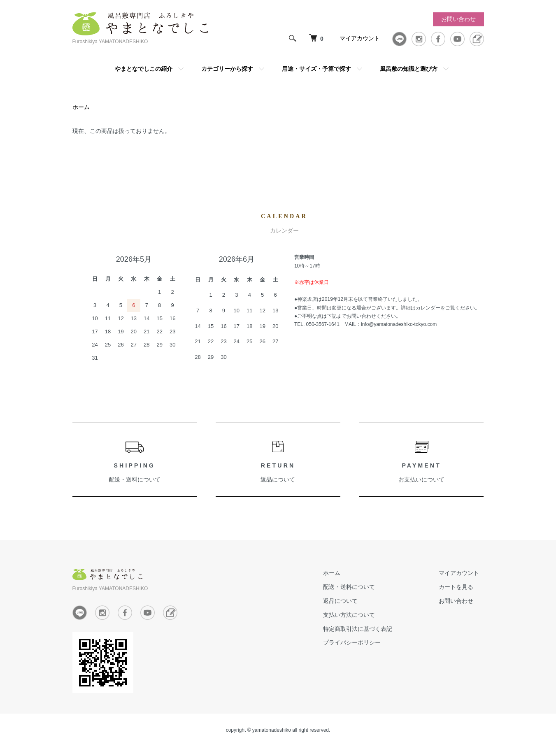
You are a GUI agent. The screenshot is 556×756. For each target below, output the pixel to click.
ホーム (81, 108)
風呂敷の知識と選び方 (409, 69)
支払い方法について (363, 616)
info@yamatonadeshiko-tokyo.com (399, 326)
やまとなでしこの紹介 (144, 69)
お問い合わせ (458, 19)
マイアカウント (360, 38)
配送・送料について (135, 481)
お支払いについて (421, 481)
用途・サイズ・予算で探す (316, 69)
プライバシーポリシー (366, 644)
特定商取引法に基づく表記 (372, 630)
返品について (278, 481)
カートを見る (461, 589)
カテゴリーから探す (227, 69)
